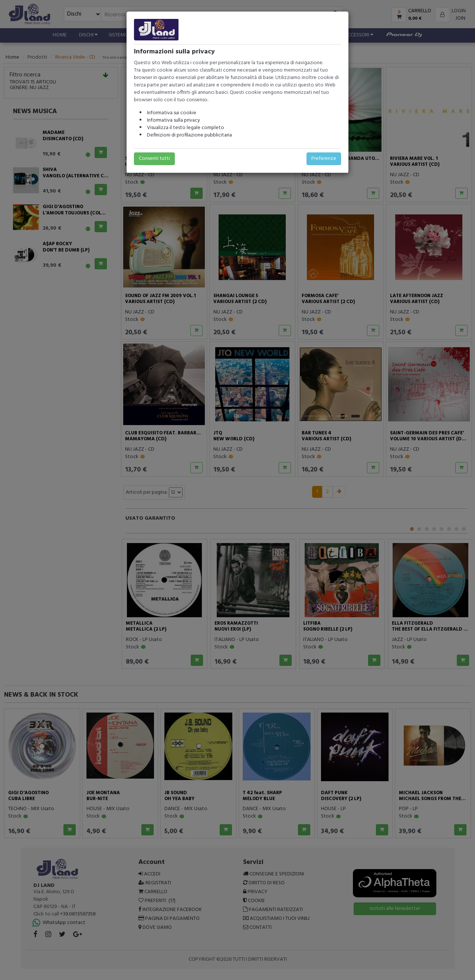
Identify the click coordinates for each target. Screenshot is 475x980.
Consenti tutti (154, 159)
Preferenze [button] (324, 159)
